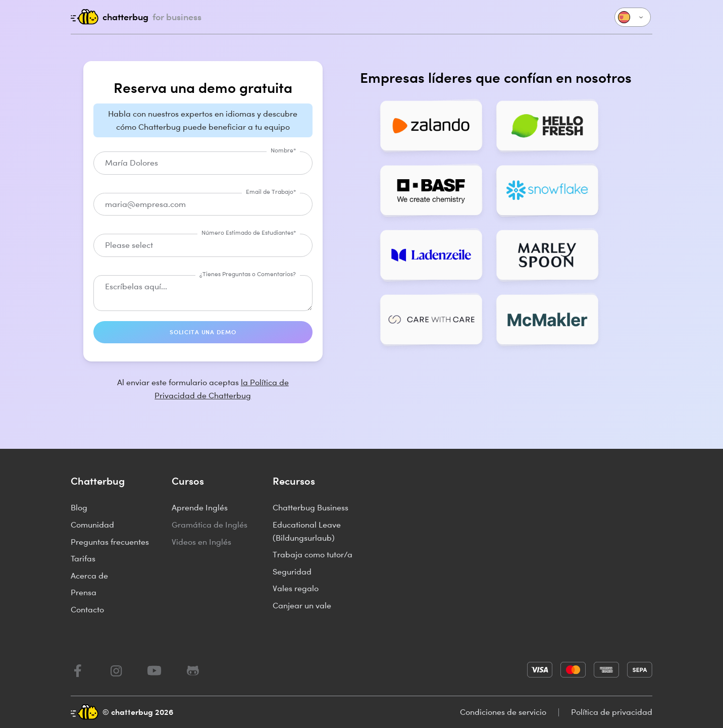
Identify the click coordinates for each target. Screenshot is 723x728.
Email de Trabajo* (271, 192)
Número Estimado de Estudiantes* (249, 232)
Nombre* (283, 150)
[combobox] (203, 245)
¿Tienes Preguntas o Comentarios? (248, 274)
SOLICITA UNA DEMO (203, 332)
